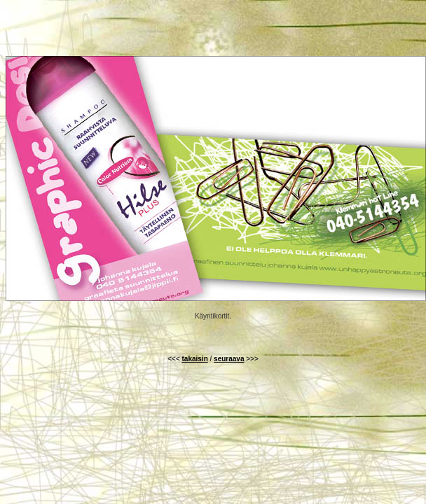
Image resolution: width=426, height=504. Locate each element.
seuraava (229, 359)
